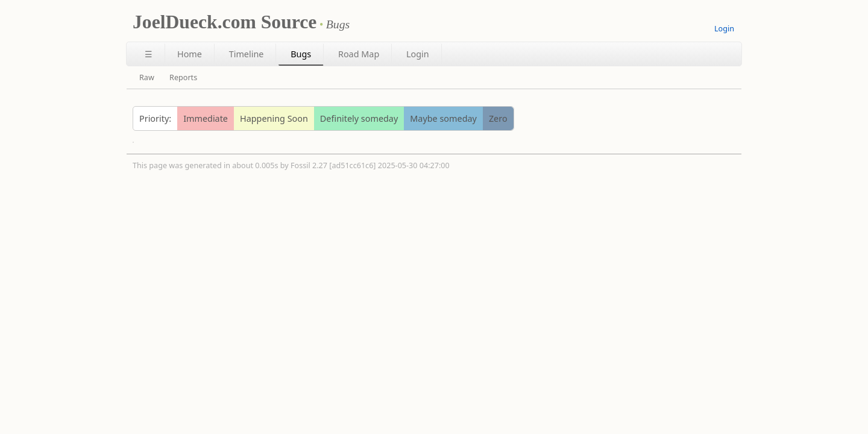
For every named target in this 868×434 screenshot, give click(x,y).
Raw (147, 77)
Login (724, 29)
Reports (183, 77)
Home (190, 54)
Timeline (247, 54)
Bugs (301, 54)
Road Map (359, 54)
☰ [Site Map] (149, 54)
